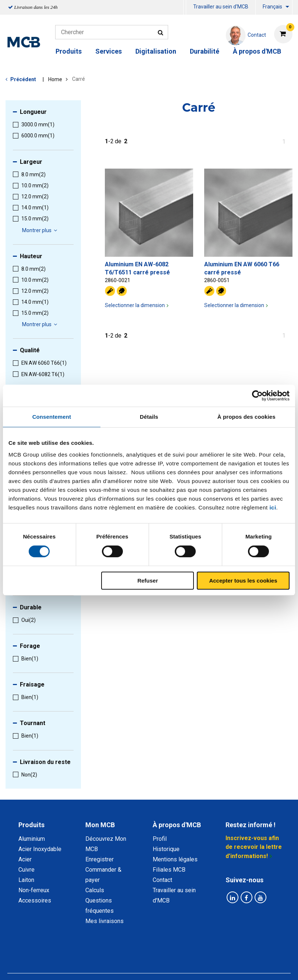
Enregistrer (100, 859)
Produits (69, 51)
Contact (162, 880)
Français (272, 7)
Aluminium (32, 839)
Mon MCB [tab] (100, 825)
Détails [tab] (149, 417)
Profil (160, 839)
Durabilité (205, 51)
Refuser (148, 581)
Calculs (95, 890)
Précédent (23, 79)
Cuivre (26, 870)
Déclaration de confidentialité (93, 957)
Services (109, 51)
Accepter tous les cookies (243, 581)
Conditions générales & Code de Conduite (195, 957)
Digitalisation (156, 51)
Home (55, 79)
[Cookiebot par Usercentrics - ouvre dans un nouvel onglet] (257, 396)
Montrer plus (41, 230)
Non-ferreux (34, 890)
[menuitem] (185, 8)
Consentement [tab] (52, 417)
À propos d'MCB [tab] (177, 825)
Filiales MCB (169, 870)
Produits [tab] (31, 825)
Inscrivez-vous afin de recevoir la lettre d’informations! (254, 847)
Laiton (26, 880)
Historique (166, 849)
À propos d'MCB (257, 51)
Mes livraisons (104, 921)
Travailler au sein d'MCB (221, 7)
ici (273, 507)
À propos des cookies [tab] (246, 417)
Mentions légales (175, 859)
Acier (25, 859)
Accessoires (35, 900)
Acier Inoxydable (40, 849)
